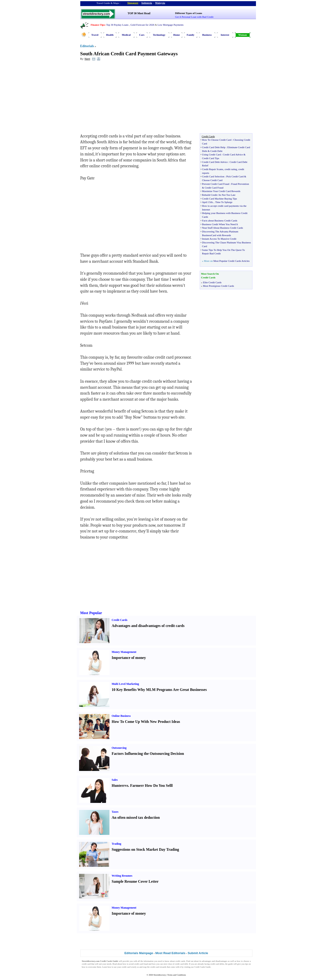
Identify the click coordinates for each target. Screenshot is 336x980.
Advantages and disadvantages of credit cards (148, 626)
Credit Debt (216, 151)
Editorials (87, 46)
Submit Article (198, 953)
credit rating (231, 169)
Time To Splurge (224, 202)
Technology (159, 35)
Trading (117, 844)
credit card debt (181, 964)
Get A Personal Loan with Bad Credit (194, 17)
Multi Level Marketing (125, 684)
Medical (126, 35)
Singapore (133, 3)
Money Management (124, 652)
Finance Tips (98, 25)
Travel (95, 35)
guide (231, 964)
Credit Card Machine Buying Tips (220, 199)
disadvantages (221, 961)
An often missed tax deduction (136, 817)
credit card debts (217, 964)
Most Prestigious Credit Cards (219, 286)
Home (176, 35)
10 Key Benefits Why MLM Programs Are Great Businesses (159, 690)
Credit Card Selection (213, 176)
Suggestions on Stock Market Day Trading (145, 849)
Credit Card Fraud (214, 188)
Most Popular (91, 613)
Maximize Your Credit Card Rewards (221, 191)
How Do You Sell (158, 786)
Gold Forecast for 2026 (142, 25)
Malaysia (160, 3)
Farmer (136, 786)
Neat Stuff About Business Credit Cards (222, 228)
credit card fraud (141, 964)
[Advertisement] (118, 98)
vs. (127, 786)
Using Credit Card (212, 154)
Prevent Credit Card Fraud (216, 184)
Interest (225, 35)
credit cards (180, 961)
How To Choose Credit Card (217, 140)
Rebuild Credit (210, 195)
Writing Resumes (122, 876)
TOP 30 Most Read (139, 13)
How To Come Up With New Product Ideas (146, 722)
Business (207, 35)
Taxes (115, 812)
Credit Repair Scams (213, 169)
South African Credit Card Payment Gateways (129, 54)
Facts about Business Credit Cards (220, 220)
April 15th (207, 202)
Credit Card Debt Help (214, 147)
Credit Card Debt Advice (215, 162)
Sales (115, 780)
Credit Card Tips (211, 158)
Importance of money (129, 658)
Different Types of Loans (189, 13)
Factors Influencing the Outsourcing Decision (148, 754)
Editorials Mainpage (139, 953)
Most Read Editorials (170, 953)
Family (191, 35)
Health (110, 35)
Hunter (118, 786)
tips (247, 964)
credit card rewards (158, 967)
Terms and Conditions (177, 975)
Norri (87, 59)
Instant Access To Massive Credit (219, 239)
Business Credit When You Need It (220, 224)
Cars (142, 35)
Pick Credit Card (235, 176)
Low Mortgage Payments (170, 25)
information (149, 961)
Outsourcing (119, 748)
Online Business (121, 716)
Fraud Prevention (240, 184)
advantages (206, 961)
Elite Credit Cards (212, 282)
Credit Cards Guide (203, 967)
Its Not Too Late (227, 195)
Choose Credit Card (212, 180)
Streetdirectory (160, 975)
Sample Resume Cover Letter (135, 881)
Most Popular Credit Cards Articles (231, 261)
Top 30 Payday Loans (117, 25)
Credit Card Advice (233, 154)
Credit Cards (120, 620)
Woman (243, 35)
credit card (86, 964)
